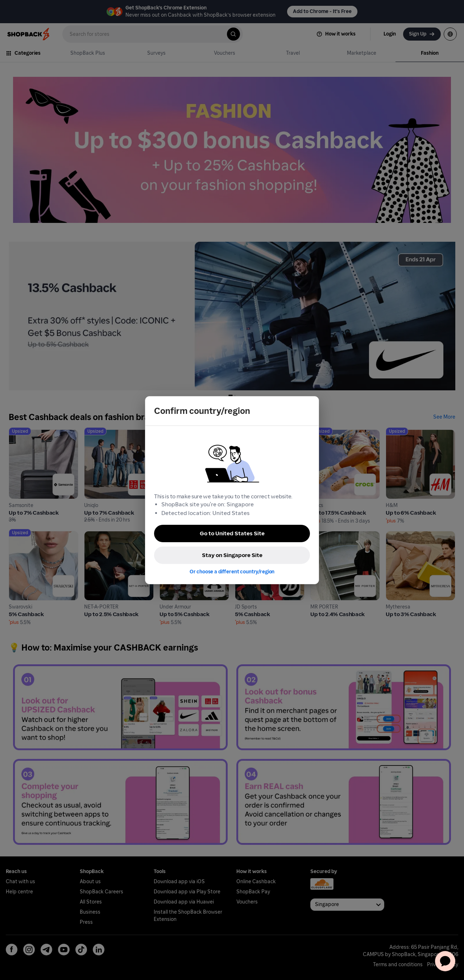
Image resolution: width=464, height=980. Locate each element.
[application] (445, 961)
